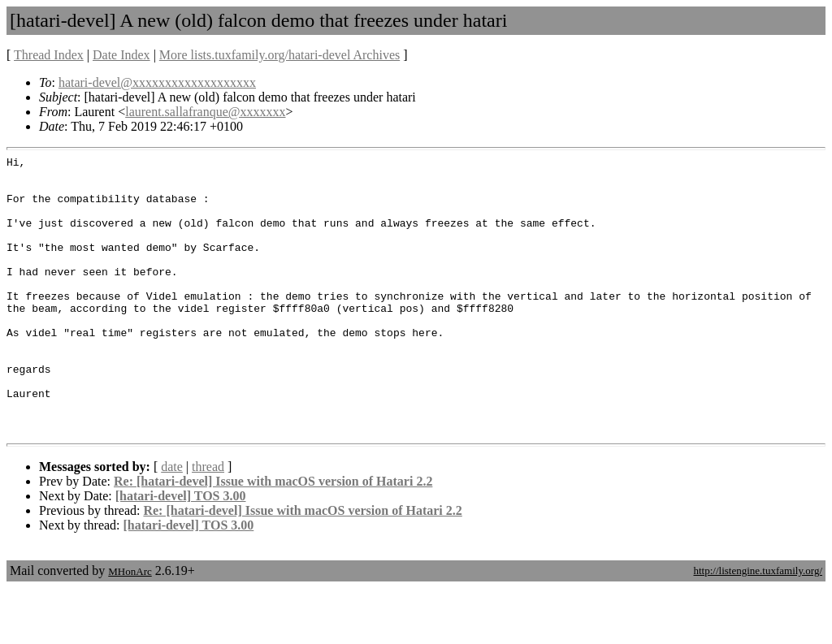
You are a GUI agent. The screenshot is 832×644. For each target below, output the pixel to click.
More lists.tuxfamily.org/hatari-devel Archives (279, 55)
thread (208, 523)
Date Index (121, 55)
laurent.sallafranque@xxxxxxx (205, 112)
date (172, 523)
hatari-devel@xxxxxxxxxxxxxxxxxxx (157, 82)
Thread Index (49, 55)
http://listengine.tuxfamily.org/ (758, 627)
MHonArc (130, 627)
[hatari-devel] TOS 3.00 (181, 552)
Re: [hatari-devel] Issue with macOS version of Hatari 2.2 (273, 537)
